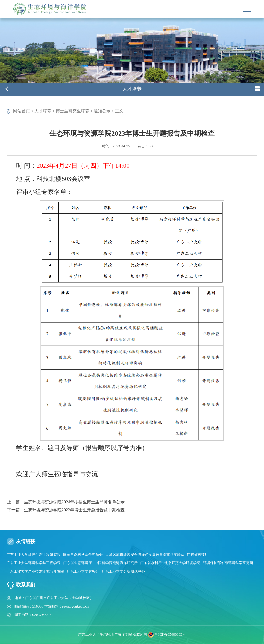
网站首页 (22, 111)
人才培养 (43, 111)
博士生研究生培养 (72, 111)
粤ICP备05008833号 (170, 634)
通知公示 (102, 111)
